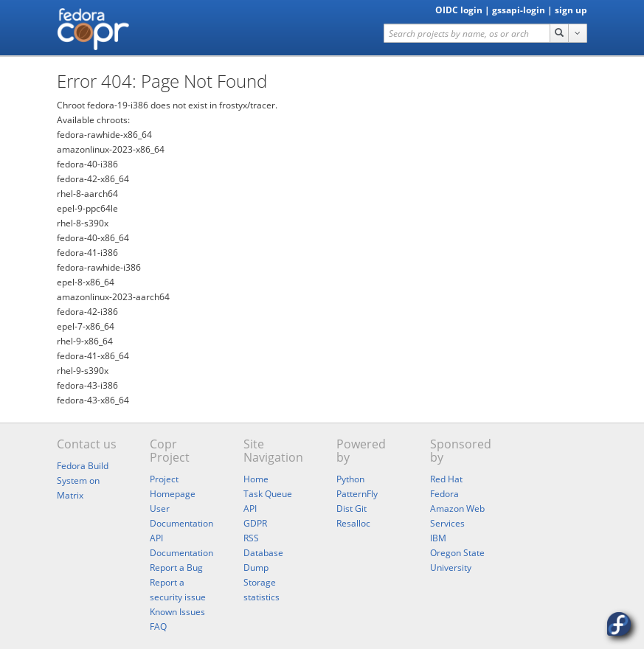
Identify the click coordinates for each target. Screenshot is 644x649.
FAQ (158, 627)
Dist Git (352, 509)
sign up (571, 10)
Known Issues (177, 612)
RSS (251, 538)
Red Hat (446, 479)
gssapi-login (519, 10)
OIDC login (459, 10)
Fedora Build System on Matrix (83, 480)
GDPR (255, 523)
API (250, 509)
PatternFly (357, 494)
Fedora (444, 494)
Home (256, 479)
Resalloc (353, 523)
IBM (438, 538)
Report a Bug (176, 568)
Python (350, 479)
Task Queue (268, 494)
